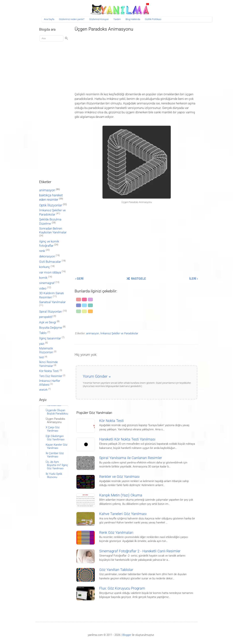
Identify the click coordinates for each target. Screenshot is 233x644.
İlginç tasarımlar (50, 338)
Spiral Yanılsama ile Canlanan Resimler (131, 458)
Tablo (43, 333)
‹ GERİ (79, 279)
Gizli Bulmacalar (50, 262)
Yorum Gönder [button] (95, 376)
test (42, 357)
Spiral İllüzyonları (51, 312)
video (43, 288)
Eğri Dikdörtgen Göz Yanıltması (55, 438)
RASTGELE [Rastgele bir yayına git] (136, 279)
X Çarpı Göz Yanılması (53, 429)
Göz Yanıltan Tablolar (116, 570)
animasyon (93, 333)
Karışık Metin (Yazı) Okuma (121, 495)
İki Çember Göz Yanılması (55, 455)
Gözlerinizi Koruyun (99, 19)
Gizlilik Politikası (153, 19)
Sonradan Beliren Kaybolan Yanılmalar (53, 230)
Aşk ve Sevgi (48, 322)
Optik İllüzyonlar (51, 205)
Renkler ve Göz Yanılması (119, 477)
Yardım (117, 19)
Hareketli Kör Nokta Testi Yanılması (127, 439)
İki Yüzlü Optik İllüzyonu (54, 475)
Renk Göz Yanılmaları (116, 533)
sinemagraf (47, 283)
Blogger (127, 635)
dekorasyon (47, 256)
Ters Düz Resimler (51, 376)
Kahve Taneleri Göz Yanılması (123, 514)
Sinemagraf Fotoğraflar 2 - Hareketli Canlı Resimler (140, 551)
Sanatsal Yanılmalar (52, 302)
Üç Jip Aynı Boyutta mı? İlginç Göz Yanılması (57, 465)
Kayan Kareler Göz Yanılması (57, 446)
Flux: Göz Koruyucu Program (122, 588)
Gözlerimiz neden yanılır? (72, 19)
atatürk (43, 390)
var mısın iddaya (50, 272)
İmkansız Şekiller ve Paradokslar (119, 333)
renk (42, 251)
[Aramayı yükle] (52, 38)
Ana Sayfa (49, 19)
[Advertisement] (137, 61)
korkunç (45, 267)
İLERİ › (193, 279)
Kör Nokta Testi (111, 421)
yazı (42, 344)
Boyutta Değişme (51, 328)
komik (43, 278)
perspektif (46, 317)
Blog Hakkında (133, 19)
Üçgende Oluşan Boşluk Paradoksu (57, 412)
